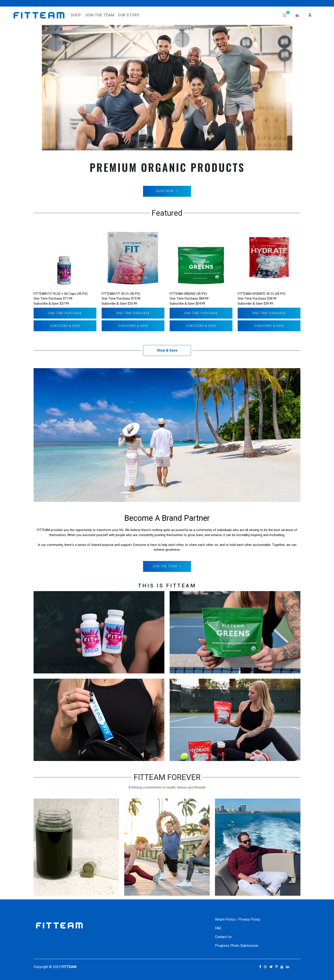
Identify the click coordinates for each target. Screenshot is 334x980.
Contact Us (223, 937)
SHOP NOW (167, 191)
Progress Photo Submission (237, 946)
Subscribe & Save (65, 326)
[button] (297, 16)
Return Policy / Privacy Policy (238, 919)
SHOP (76, 15)
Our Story (129, 15)
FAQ (218, 928)
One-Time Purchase (65, 313)
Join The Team (99, 15)
